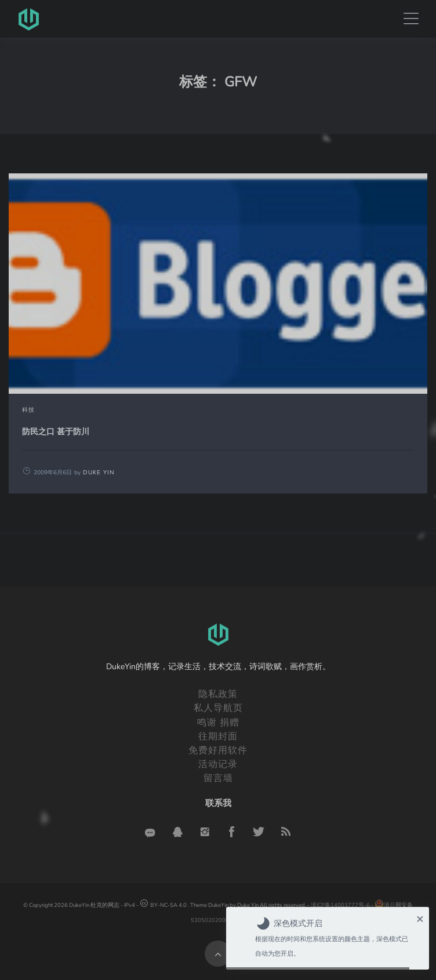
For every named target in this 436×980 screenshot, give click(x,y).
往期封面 (218, 736)
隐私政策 (218, 694)
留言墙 (218, 778)
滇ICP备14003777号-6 (340, 905)
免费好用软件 (218, 750)
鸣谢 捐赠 (218, 723)
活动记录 (218, 764)
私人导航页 (218, 708)
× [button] (420, 919)
